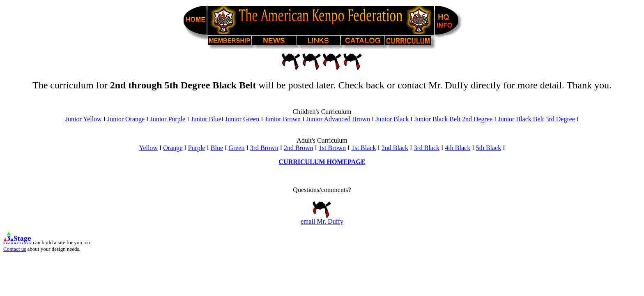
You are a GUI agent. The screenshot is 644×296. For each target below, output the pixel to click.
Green (236, 148)
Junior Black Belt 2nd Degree (453, 119)
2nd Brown (299, 148)
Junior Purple (168, 119)
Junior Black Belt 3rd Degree (536, 119)
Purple (197, 148)
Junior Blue (206, 119)
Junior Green (242, 119)
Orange (173, 148)
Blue (217, 148)
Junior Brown (283, 119)
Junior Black (392, 119)
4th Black (458, 148)
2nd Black (395, 148)
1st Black (363, 148)
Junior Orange (126, 119)
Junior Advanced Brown (338, 119)
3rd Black (427, 148)
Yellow (148, 148)
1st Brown (332, 148)
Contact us (15, 249)
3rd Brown (264, 148)
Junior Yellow (84, 119)
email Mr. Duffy (322, 219)
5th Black (488, 148)
